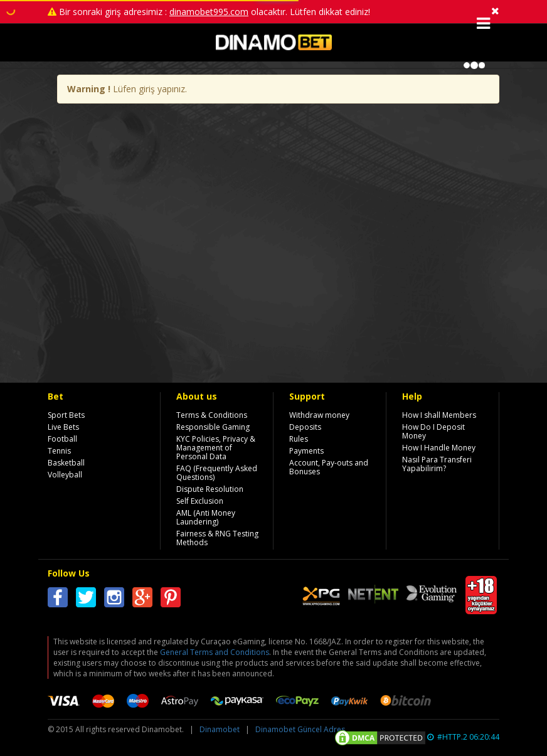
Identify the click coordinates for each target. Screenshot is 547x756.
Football (62, 439)
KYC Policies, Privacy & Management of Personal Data (216, 448)
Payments (306, 451)
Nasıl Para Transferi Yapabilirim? (437, 464)
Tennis (59, 451)
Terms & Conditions (212, 415)
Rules (299, 439)
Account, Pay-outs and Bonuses (329, 467)
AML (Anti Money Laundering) (206, 517)
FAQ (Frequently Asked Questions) (217, 473)
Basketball (66, 463)
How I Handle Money (439, 448)
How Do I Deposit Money (433, 431)
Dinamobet (220, 729)
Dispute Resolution (210, 489)
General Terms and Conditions (215, 652)
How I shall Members (439, 415)
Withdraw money (319, 415)
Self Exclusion (200, 501)
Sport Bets (66, 415)
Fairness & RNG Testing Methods (217, 538)
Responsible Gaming (213, 427)
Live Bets (63, 427)
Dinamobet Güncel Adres (300, 729)
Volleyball (65, 475)
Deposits (305, 427)
